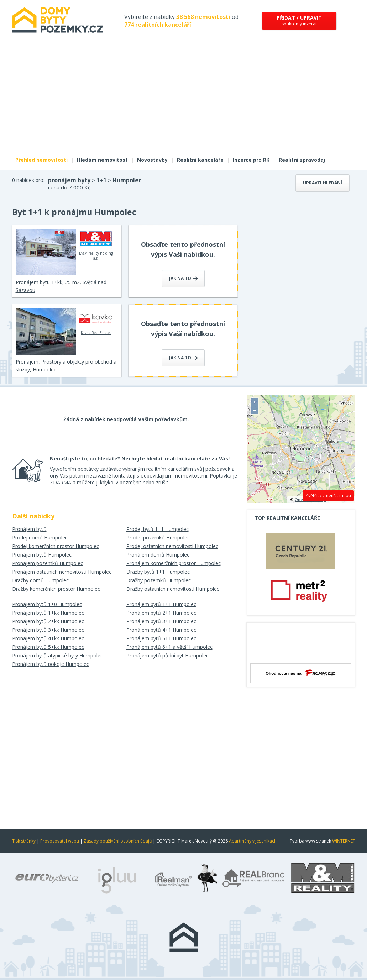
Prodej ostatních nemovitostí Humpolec (172, 546)
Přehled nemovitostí (41, 160)
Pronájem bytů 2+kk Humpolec (48, 621)
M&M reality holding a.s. (96, 245)
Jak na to (183, 278)
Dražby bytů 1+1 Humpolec (158, 572)
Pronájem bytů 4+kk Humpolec (48, 638)
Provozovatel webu (60, 841)
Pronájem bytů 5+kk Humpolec (48, 647)
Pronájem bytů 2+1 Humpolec (161, 613)
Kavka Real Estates (96, 322)
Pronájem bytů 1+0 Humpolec (47, 604)
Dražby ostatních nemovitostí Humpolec (173, 589)
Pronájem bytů (29, 529)
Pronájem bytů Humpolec (42, 555)
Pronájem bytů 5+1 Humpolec (161, 638)
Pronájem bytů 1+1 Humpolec (161, 604)
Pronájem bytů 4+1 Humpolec (161, 630)
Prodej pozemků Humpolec (158, 538)
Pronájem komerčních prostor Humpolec (174, 563)
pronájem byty (69, 180)
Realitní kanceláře (200, 160)
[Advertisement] (184, 99)
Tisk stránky (24, 841)
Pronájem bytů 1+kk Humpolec (48, 613)
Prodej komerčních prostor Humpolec (56, 546)
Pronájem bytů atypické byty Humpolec (57, 655)
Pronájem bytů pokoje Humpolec (51, 664)
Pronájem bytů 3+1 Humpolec (161, 621)
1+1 (101, 180)
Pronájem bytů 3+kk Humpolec (48, 630)
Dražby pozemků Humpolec (159, 580)
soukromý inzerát (299, 20)
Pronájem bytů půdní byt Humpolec (167, 655)
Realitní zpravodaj (302, 160)
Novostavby (152, 160)
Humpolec (127, 180)
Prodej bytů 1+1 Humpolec (158, 529)
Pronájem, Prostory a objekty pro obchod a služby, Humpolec (66, 366)
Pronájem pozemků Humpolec (48, 563)
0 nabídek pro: (28, 180)
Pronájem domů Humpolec (158, 555)
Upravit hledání (323, 183)
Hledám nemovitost (102, 160)
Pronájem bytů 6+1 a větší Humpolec (169, 647)
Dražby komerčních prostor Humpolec (56, 589)
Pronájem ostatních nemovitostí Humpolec (62, 572)
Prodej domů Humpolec (40, 538)
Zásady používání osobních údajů (118, 841)
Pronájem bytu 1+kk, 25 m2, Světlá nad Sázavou (61, 286)
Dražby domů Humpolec (40, 580)
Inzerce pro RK (251, 160)
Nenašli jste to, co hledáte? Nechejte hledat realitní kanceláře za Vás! (140, 458)
